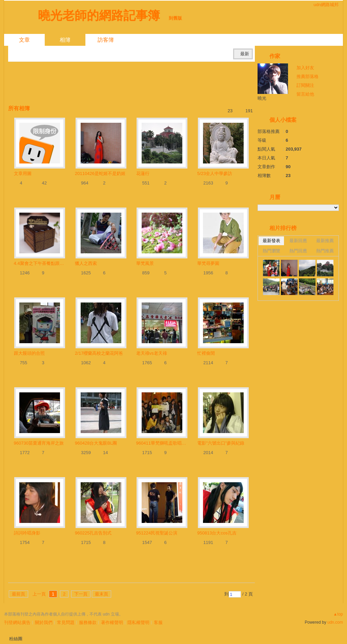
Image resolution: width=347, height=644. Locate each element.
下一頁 (81, 594)
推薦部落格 (308, 76)
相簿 (65, 40)
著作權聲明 (112, 622)
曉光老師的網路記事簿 (99, 15)
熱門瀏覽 (271, 251)
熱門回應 (298, 251)
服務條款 (88, 622)
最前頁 (18, 594)
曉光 (262, 98)
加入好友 (305, 68)
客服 (158, 622)
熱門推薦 (325, 251)
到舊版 (175, 18)
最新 (245, 54)
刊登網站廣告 (17, 622)
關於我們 (44, 622)
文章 (24, 40)
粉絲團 (16, 639)
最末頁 (101, 594)
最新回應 (298, 241)
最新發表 (271, 241)
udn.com (335, 622)
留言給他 (305, 94)
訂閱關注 (305, 85)
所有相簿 (19, 108)
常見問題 (66, 622)
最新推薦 (325, 241)
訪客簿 (106, 40)
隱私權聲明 (138, 622)
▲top (338, 614)
